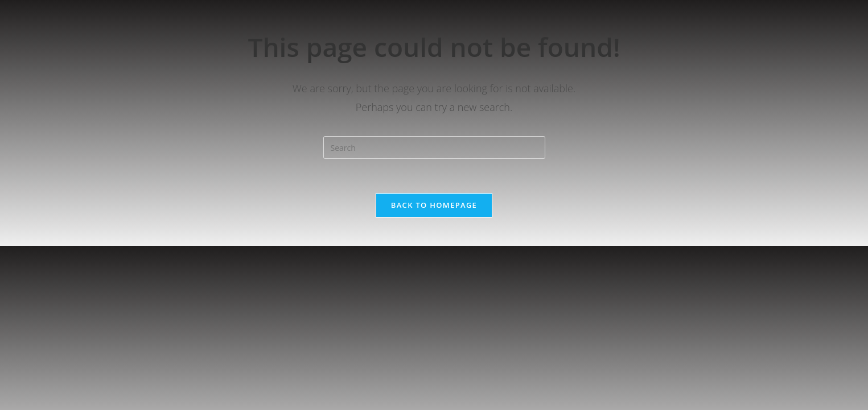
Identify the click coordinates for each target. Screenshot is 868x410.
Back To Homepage (434, 205)
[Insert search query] (434, 147)
